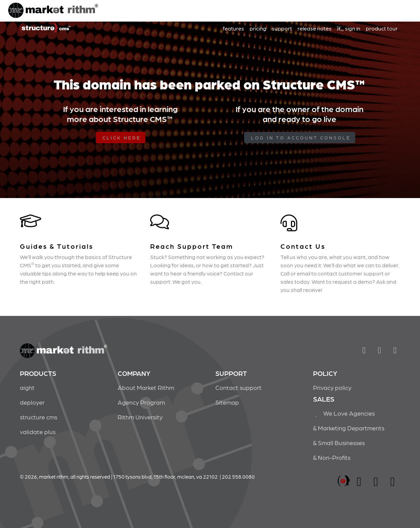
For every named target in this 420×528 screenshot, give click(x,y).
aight (27, 387)
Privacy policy (332, 387)
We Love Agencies (344, 413)
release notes (315, 28)
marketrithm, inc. (344, 481)
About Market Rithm (146, 387)
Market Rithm (53, 11)
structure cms (39, 417)
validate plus (38, 432)
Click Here (122, 138)
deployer (32, 402)
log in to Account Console (301, 138)
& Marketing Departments (349, 428)
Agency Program (141, 402)
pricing (258, 28)
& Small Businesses (339, 443)
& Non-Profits (332, 457)
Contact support (238, 387)
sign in (349, 28)
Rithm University (140, 417)
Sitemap (227, 402)
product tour (382, 28)
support (282, 28)
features (233, 28)
